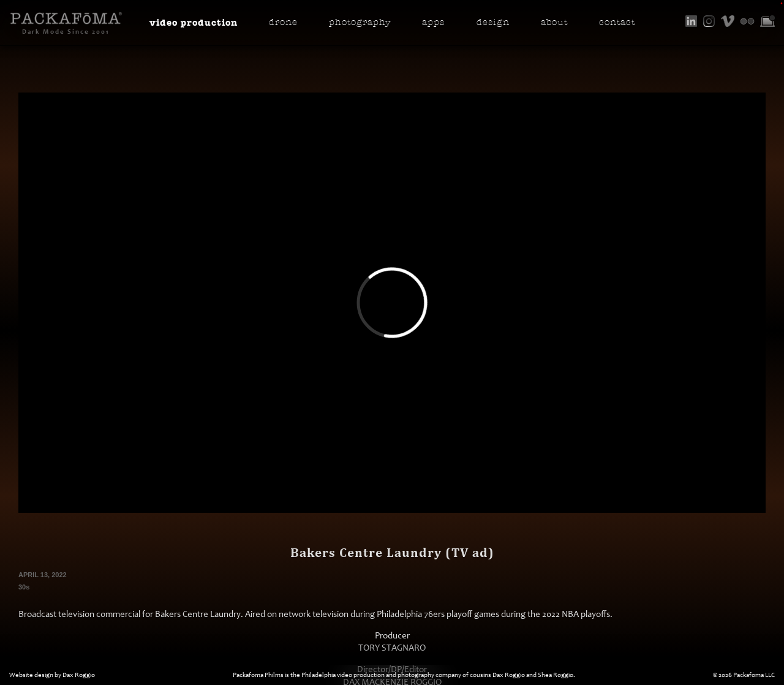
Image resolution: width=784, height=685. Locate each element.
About (554, 22)
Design (493, 22)
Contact (617, 22)
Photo (360, 22)
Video (194, 23)
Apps (433, 22)
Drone (283, 22)
